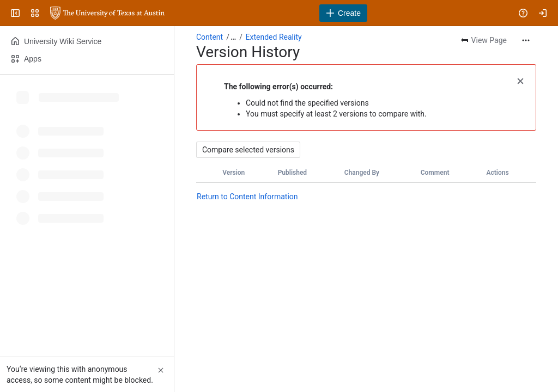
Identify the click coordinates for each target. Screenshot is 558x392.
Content (210, 37)
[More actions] (526, 40)
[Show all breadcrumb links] (233, 37)
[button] (520, 80)
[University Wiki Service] (107, 13)
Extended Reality (274, 37)
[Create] (343, 13)
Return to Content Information (247, 197)
